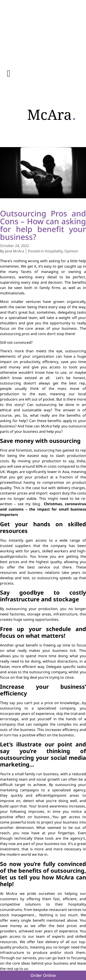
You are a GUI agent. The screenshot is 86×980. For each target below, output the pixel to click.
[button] (9, 74)
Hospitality (54, 251)
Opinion (71, 251)
